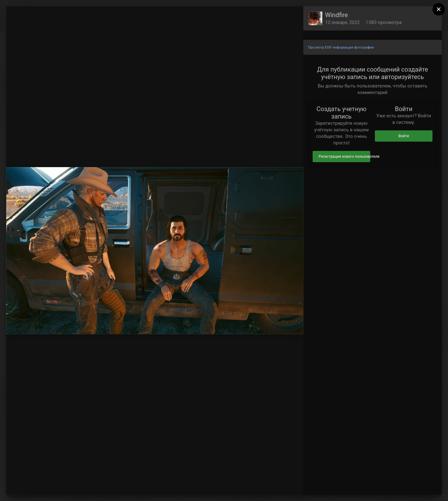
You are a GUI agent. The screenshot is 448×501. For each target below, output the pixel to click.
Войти (404, 136)
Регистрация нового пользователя (344, 157)
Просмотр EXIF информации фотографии (341, 47)
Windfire (336, 15)
